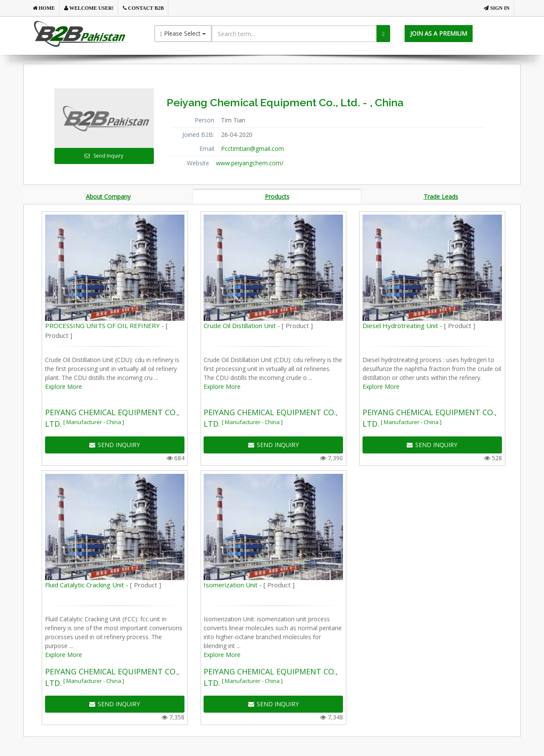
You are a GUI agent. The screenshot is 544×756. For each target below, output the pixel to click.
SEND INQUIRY (115, 446)
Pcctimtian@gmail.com (252, 149)
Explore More (64, 388)
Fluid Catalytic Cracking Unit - (103, 586)
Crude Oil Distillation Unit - (258, 327)
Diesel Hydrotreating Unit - (419, 327)
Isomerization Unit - (249, 586)
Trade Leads (441, 197)
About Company (108, 197)
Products (277, 197)
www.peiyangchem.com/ (250, 163)
